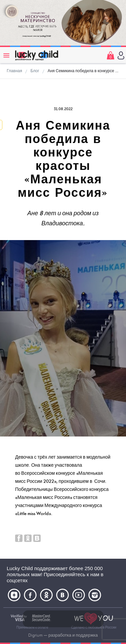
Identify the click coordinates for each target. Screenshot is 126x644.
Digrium (35, 635)
